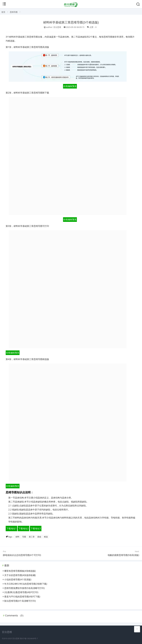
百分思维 (16, 639)
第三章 (32, 537)
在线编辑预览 (70, 86)
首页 (3, 12)
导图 (24, 537)
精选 (46, 537)
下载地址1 (11, 528)
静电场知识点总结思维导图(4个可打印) (22, 555)
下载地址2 (23, 528)
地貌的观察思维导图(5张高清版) (123, 555)
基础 (39, 537)
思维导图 (14, 12)
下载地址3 (36, 528)
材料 (17, 537)
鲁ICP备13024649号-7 (29, 639)
